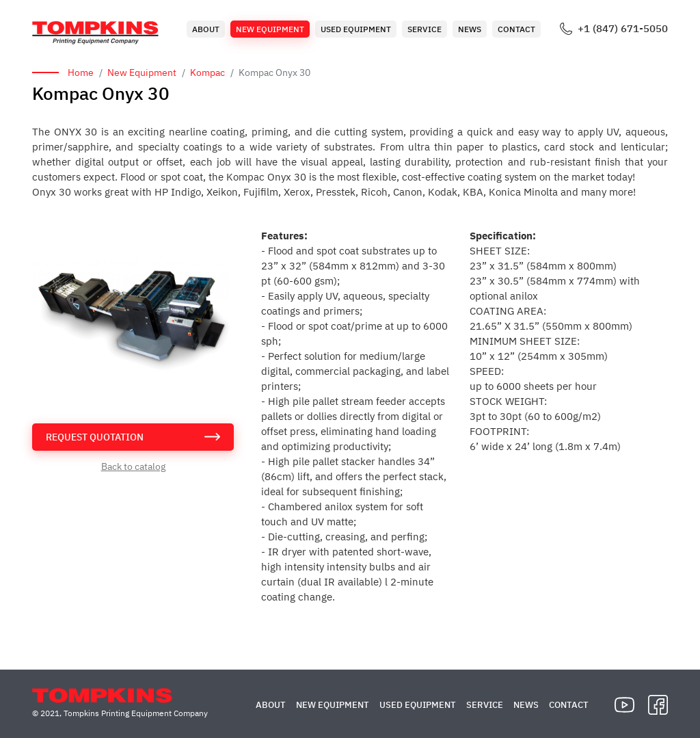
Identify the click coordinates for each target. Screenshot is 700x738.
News (470, 29)
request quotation (95, 437)
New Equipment (270, 29)
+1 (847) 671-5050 (623, 29)
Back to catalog (133, 466)
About (206, 29)
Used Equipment (356, 29)
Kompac (207, 73)
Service (425, 29)
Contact (516, 29)
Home (81, 73)
